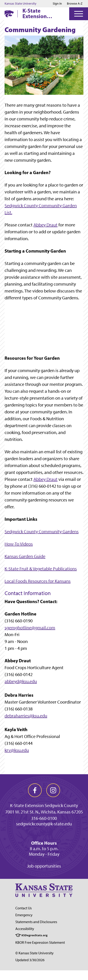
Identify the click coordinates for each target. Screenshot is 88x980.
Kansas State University (21, 4)
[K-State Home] (9, 14)
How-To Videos (19, 544)
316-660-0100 (44, 818)
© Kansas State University (34, 953)
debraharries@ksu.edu (26, 716)
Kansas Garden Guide (25, 556)
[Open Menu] (79, 14)
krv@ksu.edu (17, 750)
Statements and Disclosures (36, 922)
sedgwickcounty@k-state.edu (44, 824)
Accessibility (25, 929)
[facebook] (35, 790)
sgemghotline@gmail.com (30, 628)
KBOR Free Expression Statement (40, 942)
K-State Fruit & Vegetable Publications (41, 569)
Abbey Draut (45, 225)
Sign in (57, 4)
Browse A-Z (75, 4)
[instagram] (53, 790)
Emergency (24, 915)
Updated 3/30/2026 (30, 960)
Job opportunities (44, 866)
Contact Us (23, 908)
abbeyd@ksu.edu (21, 681)
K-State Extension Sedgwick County (35, 13)
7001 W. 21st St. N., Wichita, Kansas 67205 (44, 812)
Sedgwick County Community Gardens (42, 532)
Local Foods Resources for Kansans (38, 581)
